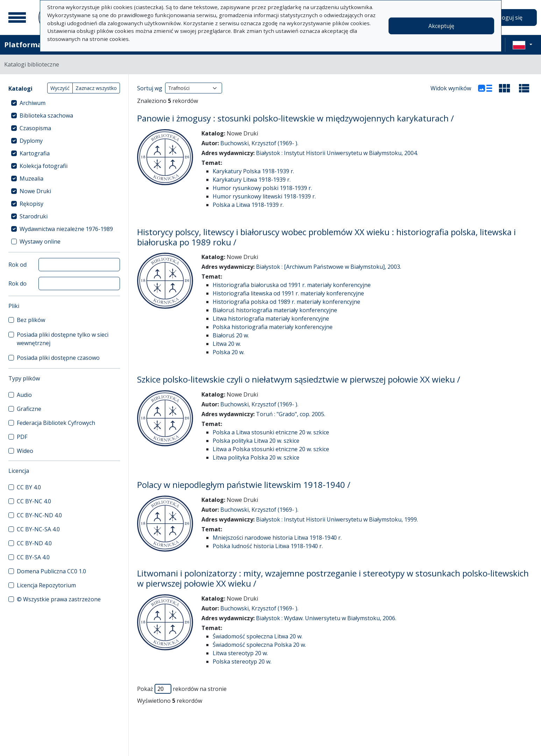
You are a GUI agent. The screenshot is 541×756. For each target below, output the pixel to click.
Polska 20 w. (229, 352)
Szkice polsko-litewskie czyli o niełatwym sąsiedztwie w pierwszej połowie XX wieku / (299, 379)
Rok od (17, 265)
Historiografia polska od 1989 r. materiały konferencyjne (286, 302)
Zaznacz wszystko (96, 88)
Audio (24, 395)
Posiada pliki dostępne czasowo (58, 358)
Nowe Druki (35, 191)
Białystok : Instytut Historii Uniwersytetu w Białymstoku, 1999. (337, 519)
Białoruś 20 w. (231, 335)
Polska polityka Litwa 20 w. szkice (256, 441)
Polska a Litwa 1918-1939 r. (248, 205)
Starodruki (34, 216)
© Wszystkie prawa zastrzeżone (59, 599)
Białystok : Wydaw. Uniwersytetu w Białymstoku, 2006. (326, 618)
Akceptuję (441, 26)
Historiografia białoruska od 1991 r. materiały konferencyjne (292, 285)
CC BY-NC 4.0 (34, 501)
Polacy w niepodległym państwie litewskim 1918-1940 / (244, 485)
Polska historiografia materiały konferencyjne (273, 327)
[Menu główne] (17, 17)
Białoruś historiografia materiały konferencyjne (275, 310)
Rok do (17, 283)
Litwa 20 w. (227, 344)
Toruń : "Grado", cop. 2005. (291, 414)
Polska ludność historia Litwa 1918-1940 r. (268, 546)
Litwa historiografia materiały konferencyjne (271, 318)
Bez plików (31, 320)
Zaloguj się (508, 17)
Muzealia (31, 178)
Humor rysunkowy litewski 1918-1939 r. (264, 196)
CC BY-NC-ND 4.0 (39, 515)
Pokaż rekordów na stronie (182, 689)
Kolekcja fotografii (44, 166)
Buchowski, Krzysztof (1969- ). (259, 143)
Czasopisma (35, 128)
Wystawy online (40, 241)
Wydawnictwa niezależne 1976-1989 (66, 229)
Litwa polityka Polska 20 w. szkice (256, 457)
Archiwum (33, 103)
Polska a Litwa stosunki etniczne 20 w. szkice (271, 432)
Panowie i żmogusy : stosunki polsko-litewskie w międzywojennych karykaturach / (296, 118)
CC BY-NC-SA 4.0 (38, 529)
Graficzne (29, 409)
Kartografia (35, 153)
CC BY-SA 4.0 (33, 557)
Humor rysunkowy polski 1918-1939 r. (262, 188)
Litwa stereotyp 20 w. (240, 653)
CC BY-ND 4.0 (34, 543)
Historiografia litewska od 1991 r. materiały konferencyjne (288, 293)
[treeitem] (64, 103)
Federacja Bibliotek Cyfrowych (56, 423)
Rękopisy (31, 204)
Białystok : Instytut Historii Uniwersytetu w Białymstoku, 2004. (337, 153)
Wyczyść (60, 88)
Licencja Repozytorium (46, 585)
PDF (22, 437)
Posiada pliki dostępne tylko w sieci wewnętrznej (63, 339)
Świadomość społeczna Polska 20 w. (259, 645)
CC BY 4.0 (29, 487)
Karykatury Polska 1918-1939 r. (253, 171)
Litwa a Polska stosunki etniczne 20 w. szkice (271, 449)
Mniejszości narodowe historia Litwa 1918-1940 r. (277, 538)
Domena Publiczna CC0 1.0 (51, 571)
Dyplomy (31, 141)
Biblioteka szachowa (46, 115)
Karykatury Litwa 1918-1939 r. (252, 180)
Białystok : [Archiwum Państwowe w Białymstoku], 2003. (329, 267)
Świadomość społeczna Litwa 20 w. (258, 636)
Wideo (25, 451)
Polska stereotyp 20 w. (242, 661)
